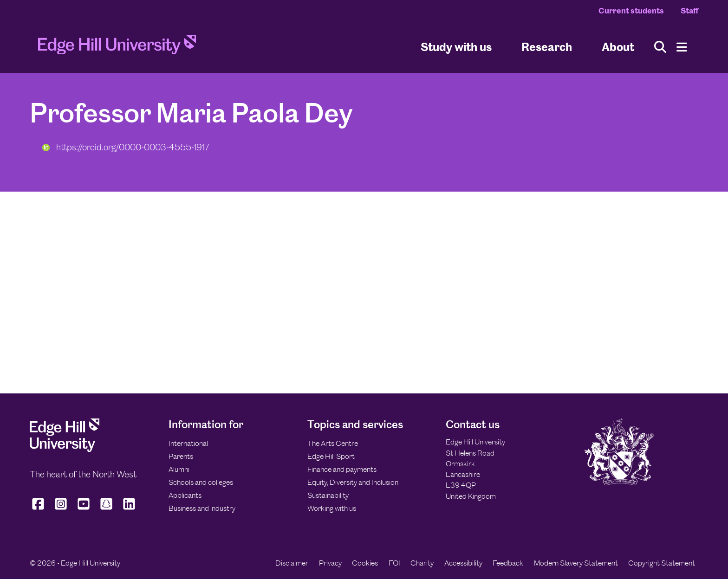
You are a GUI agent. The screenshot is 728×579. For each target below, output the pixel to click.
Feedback (508, 563)
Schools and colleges (201, 482)
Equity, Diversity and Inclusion (353, 482)
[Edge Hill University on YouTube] (84, 510)
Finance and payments (342, 469)
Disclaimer (292, 563)
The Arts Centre (333, 443)
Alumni (179, 469)
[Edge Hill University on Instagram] (61, 510)
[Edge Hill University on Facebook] (39, 510)
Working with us (332, 508)
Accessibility (463, 563)
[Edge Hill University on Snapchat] (107, 510)
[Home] (117, 47)
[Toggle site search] (660, 47)
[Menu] (682, 47)
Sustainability (328, 495)
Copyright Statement (662, 563)
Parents (181, 456)
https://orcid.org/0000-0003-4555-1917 (126, 147)
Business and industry (202, 508)
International (188, 443)
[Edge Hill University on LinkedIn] (129, 510)
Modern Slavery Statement (576, 563)
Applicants (185, 495)
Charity (422, 563)
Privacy (330, 563)
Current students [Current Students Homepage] (631, 11)
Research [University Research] (547, 47)
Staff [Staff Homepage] (689, 11)
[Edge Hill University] (65, 449)
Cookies (365, 563)
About (618, 47)
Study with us (456, 47)
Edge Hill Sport (331, 456)
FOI (394, 563)
